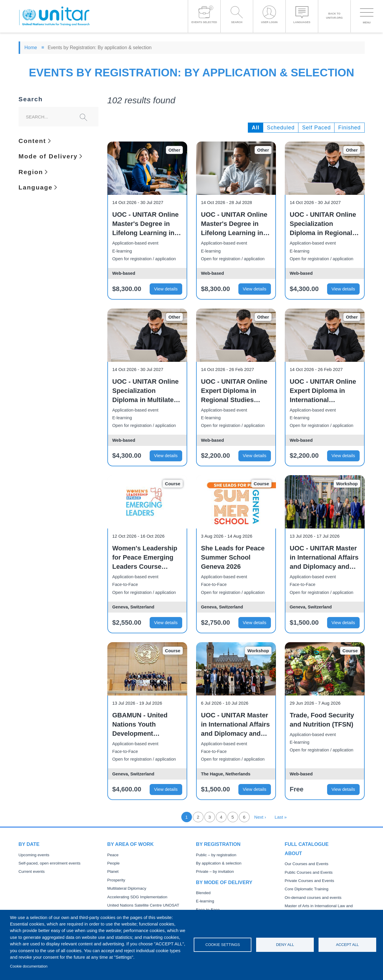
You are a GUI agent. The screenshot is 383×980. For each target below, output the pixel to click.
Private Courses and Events (310, 881)
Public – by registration (216, 855)
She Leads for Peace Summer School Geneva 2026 (233, 557)
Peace (113, 855)
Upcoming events (34, 855)
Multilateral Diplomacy (127, 888)
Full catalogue (307, 844)
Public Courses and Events (309, 872)
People (114, 863)
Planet (113, 871)
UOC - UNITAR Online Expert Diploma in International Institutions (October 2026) (323, 391)
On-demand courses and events (313, 898)
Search (31, 99)
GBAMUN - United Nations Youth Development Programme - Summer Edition (146, 725)
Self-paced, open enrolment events (50, 863)
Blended (203, 893)
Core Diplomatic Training (307, 889)
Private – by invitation (215, 871)
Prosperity (116, 880)
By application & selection (219, 863)
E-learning (205, 901)
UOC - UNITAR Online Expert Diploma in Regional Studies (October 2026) (234, 391)
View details (166, 289)
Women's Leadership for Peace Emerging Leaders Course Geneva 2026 (145, 558)
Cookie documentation (29, 966)
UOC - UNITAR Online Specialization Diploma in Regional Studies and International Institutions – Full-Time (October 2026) (323, 224)
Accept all (347, 945)
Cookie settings (223, 945)
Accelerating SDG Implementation (137, 897)
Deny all (285, 945)
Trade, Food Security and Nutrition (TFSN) (322, 720)
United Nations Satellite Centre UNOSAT (143, 905)
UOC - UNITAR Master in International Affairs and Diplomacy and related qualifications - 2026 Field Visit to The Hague (236, 725)
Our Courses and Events (307, 864)
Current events (32, 871)
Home (31, 48)
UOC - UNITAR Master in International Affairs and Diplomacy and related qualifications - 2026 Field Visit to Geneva (324, 558)
